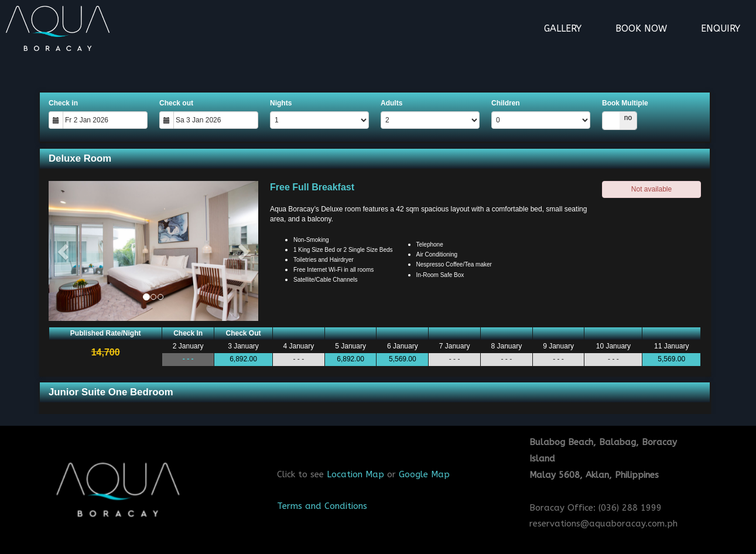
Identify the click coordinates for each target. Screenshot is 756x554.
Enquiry (721, 28)
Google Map (424, 474)
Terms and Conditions (322, 506)
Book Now (641, 28)
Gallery (563, 28)
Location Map (355, 474)
